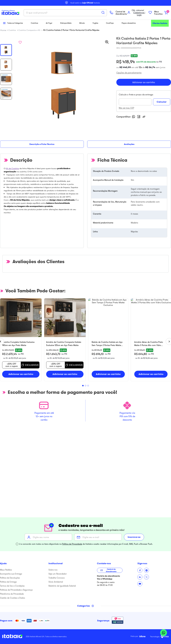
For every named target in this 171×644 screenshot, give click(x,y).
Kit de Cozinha (12, 176)
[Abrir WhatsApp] (164, 633)
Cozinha (12, 60)
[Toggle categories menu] (86, 606)
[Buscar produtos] (110, 51)
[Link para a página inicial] (3, 60)
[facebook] (142, 153)
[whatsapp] (137, 153)
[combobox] (85, 51)
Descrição (6, 159)
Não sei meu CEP (130, 144)
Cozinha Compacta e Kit (29, 60)
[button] (3, 27)
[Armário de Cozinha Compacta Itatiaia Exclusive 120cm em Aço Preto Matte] (128, 347)
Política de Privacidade (72, 544)
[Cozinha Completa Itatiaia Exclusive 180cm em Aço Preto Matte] (42, 347)
